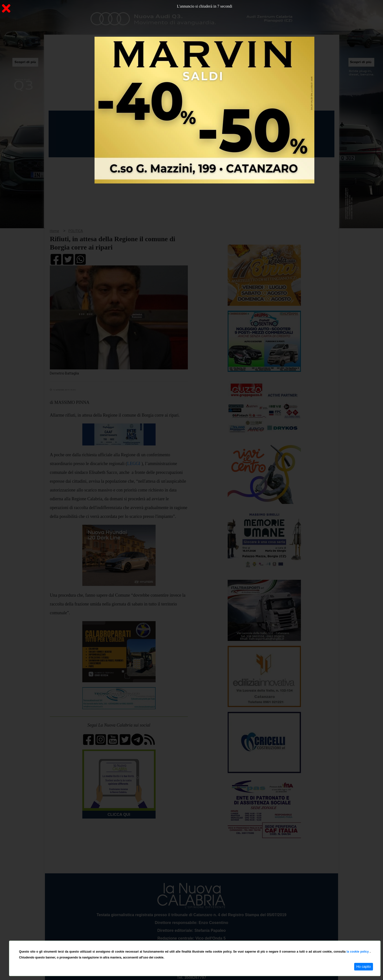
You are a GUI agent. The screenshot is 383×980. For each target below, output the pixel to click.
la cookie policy (358, 952)
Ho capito (364, 967)
